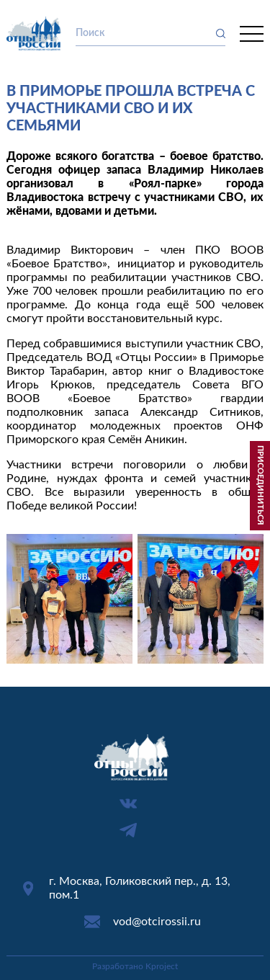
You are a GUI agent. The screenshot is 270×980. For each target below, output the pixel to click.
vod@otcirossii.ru (157, 922)
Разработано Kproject (135, 966)
